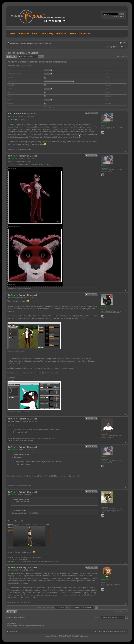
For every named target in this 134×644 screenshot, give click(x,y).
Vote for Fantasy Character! (22, 53)
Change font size (125, 43)
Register (117, 47)
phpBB (60, 635)
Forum (35, 33)
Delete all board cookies (106, 631)
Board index (14, 43)
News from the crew (45, 43)
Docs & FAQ (47, 33)
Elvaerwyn (14, 116)
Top (126, 151)
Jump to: (97, 617)
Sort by (73, 607)
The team (94, 631)
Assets (73, 33)
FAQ (110, 47)
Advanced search (119, 16)
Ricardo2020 (14, 570)
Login (125, 47)
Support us (85, 33)
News (12, 33)
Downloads (23, 33)
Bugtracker (61, 33)
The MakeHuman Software (28, 43)
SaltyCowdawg (15, 422)
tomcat (13, 494)
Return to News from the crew (17, 617)
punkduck (14, 298)
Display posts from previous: (51, 607)
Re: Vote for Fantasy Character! (22, 156)
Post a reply (12, 56)
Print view (121, 43)
